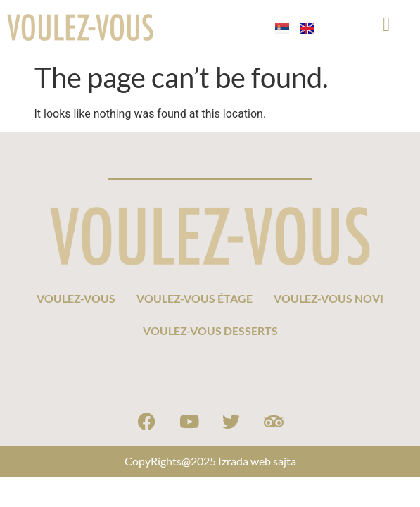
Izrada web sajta (257, 461)
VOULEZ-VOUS (76, 298)
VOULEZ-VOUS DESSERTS (210, 331)
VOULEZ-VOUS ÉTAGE (195, 298)
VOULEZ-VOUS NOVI (329, 298)
